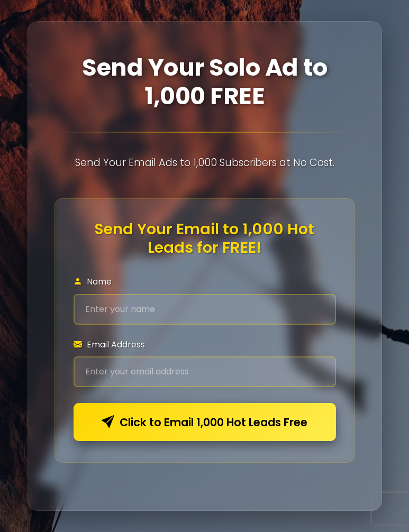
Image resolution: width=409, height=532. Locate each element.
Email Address (109, 345)
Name (93, 282)
